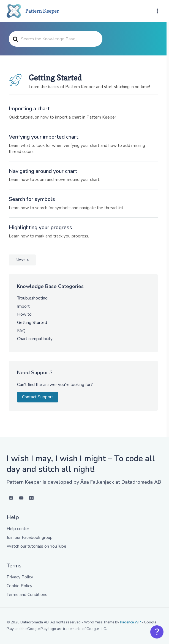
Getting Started (32, 323)
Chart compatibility (35, 339)
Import (23, 306)
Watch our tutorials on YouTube (36, 546)
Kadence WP (130, 622)
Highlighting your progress (40, 228)
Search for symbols (32, 199)
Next (20, 260)
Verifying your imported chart (43, 137)
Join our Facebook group (30, 537)
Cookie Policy (19, 586)
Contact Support (38, 397)
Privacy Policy (20, 577)
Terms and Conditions (27, 595)
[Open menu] (157, 11)
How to (24, 314)
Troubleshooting (32, 298)
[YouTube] (21, 498)
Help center (18, 529)
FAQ (21, 331)
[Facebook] (11, 498)
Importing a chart (29, 109)
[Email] (31, 498)
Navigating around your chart (43, 171)
